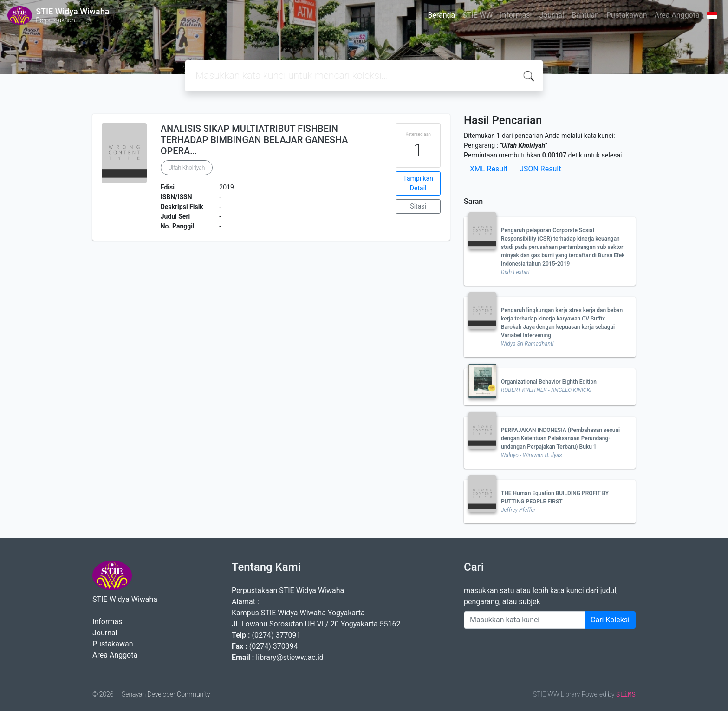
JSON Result (540, 169)
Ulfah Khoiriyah (187, 168)
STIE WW (478, 15)
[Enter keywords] (524, 620)
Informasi (516, 15)
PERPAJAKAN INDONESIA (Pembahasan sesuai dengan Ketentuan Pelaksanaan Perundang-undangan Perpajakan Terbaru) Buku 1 (560, 438)
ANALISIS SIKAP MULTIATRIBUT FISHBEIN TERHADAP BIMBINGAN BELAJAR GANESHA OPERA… (254, 140)
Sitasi (418, 206)
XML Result (489, 169)
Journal (552, 15)
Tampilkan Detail (418, 183)
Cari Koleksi (610, 620)
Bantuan (585, 15)
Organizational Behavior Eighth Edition (549, 382)
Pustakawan (627, 15)
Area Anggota (677, 15)
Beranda (441, 15)
